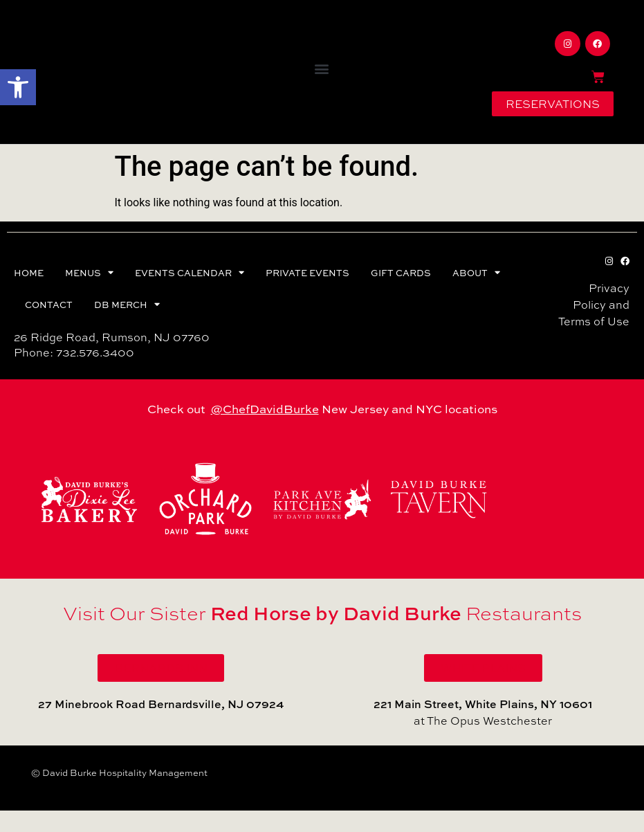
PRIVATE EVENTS (307, 294)
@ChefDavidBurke (265, 430)
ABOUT (476, 295)
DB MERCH (127, 326)
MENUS (89, 295)
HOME (29, 294)
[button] (18, 87)
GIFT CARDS (401, 294)
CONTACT (49, 326)
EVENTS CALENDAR (190, 295)
